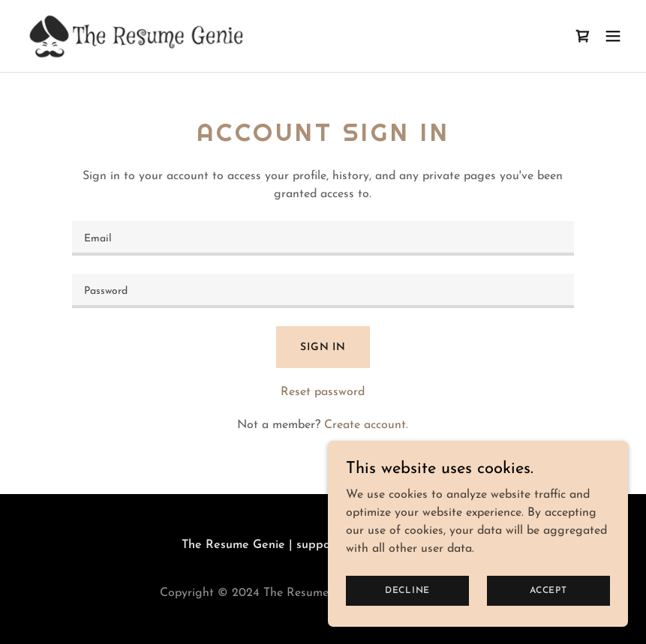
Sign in (323, 347)
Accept (548, 590)
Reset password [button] (323, 392)
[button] (613, 36)
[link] (142, 36)
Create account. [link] (366, 425)
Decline (407, 590)
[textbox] (323, 238)
